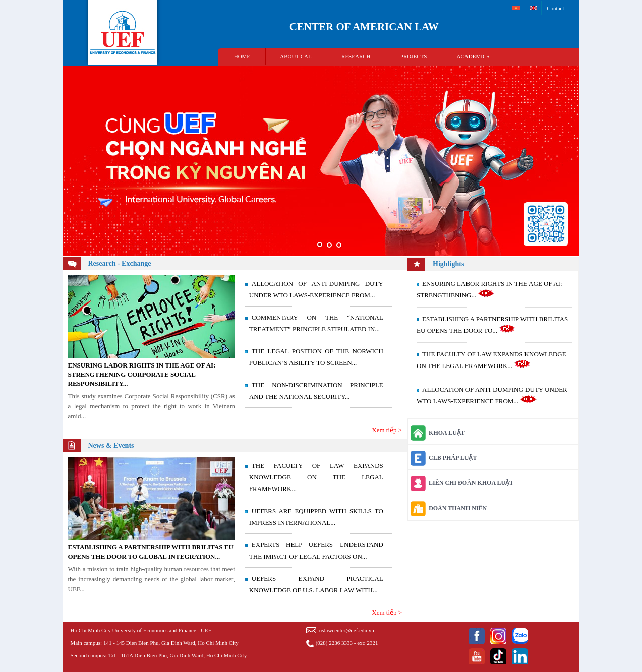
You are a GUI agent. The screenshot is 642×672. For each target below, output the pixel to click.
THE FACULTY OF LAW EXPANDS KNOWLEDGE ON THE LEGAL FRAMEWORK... (316, 477)
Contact (555, 8)
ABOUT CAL (296, 56)
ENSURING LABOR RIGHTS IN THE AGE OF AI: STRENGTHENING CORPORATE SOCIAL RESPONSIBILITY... (142, 374)
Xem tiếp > (387, 430)
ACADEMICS (473, 56)
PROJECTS (414, 56)
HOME (242, 56)
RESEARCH (356, 56)
